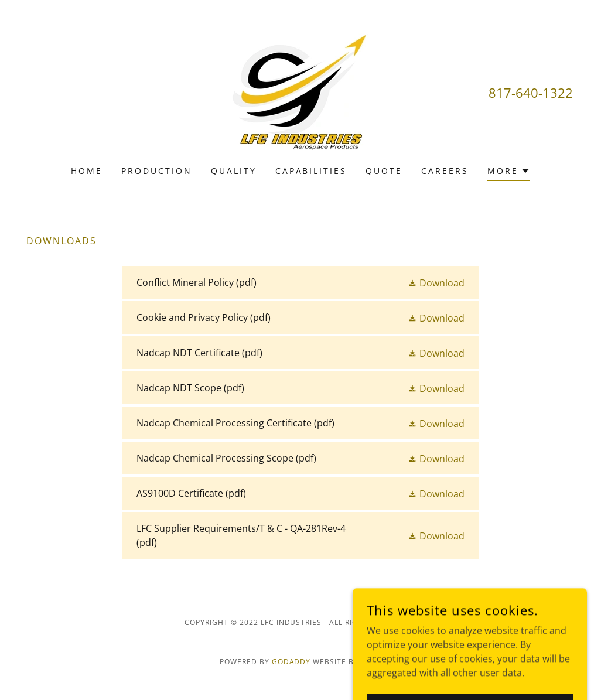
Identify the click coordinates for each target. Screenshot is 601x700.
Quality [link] (234, 171)
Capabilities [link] (311, 171)
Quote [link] (384, 171)
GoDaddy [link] (291, 662)
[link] (300, 90)
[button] (509, 173)
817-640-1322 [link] (531, 93)
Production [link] (157, 171)
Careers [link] (445, 171)
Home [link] (87, 171)
